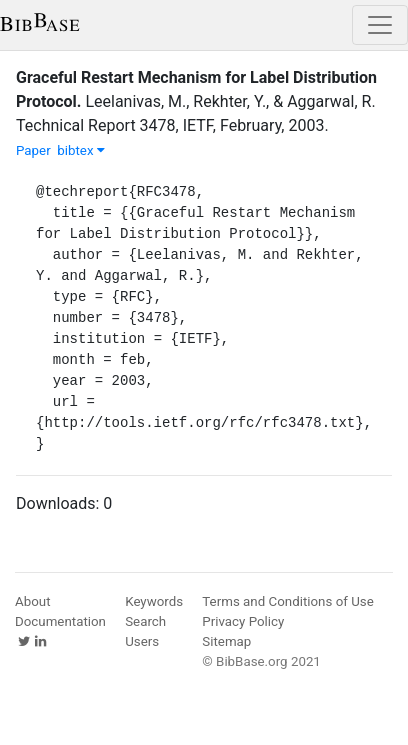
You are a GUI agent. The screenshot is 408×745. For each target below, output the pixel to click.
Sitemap (226, 641)
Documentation (60, 621)
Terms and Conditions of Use (287, 601)
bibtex (81, 150)
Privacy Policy (243, 621)
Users (142, 641)
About (33, 601)
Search (145, 621)
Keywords (154, 601)
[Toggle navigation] (380, 25)
